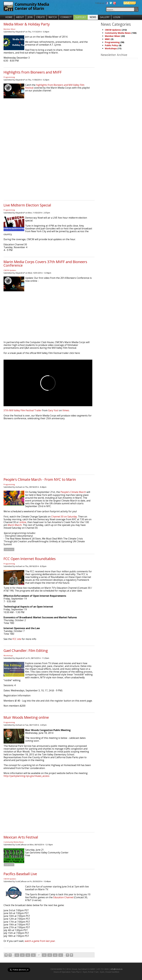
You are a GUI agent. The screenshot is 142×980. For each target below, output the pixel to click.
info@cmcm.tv (116, 969)
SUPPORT (81, 17)
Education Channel (63, 897)
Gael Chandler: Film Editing (26, 650)
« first (6, 955)
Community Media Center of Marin (32, 6)
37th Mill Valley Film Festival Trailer (23, 410)
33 (17, 955)
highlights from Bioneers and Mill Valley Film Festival (55, 86)
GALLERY (105, 17)
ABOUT (20, 17)
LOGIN (117, 17)
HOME (9, 17)
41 (61, 955)
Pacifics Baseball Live (20, 874)
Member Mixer (10, 29)
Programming (9, 77)
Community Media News (14, 842)
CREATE (41, 17)
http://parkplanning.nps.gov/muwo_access (26, 776)
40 (55, 955)
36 (33, 955)
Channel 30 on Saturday (64, 517)
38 (44, 955)
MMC (107, 39)
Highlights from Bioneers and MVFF (33, 72)
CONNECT (66, 17)
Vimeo (66, 410)
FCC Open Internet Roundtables (30, 559)
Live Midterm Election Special (27, 205)
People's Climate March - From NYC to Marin (40, 479)
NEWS (93, 17)
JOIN (30, 17)
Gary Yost (53, 410)
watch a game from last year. (40, 941)
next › (67, 955)
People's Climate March (73, 492)
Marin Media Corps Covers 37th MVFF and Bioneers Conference (45, 263)
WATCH (53, 17)
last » (71, 955)
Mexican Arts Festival (21, 837)
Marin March (15, 525)
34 (22, 955)
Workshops (8, 655)
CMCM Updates (10, 270)
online (23, 522)
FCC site (17, 639)
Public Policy (111, 45)
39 (50, 955)
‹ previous (10, 955)
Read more (9, 549)
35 (28, 955)
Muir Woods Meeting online (26, 717)
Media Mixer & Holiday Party (27, 24)
